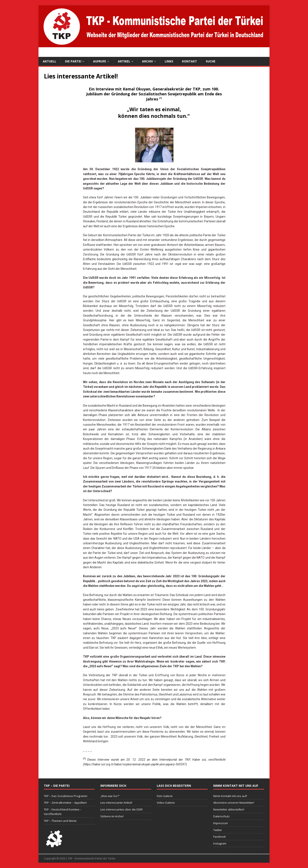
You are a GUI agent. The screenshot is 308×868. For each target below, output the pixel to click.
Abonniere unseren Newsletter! (234, 803)
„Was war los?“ (110, 796)
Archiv (147, 61)
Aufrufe (100, 61)
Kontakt (190, 61)
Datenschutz (221, 816)
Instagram (220, 843)
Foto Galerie (165, 796)
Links (169, 61)
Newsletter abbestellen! (229, 809)
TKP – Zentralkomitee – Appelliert (65, 803)
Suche (211, 61)
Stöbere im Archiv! (112, 816)
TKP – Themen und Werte (60, 821)
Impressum (221, 823)
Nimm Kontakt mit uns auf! (230, 796)
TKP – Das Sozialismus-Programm (66, 796)
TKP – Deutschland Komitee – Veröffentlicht (63, 812)
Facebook (220, 837)
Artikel (124, 61)
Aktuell (50, 61)
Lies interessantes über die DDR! (121, 809)
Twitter (218, 830)
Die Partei (73, 61)
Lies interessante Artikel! (116, 803)
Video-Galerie (166, 803)
